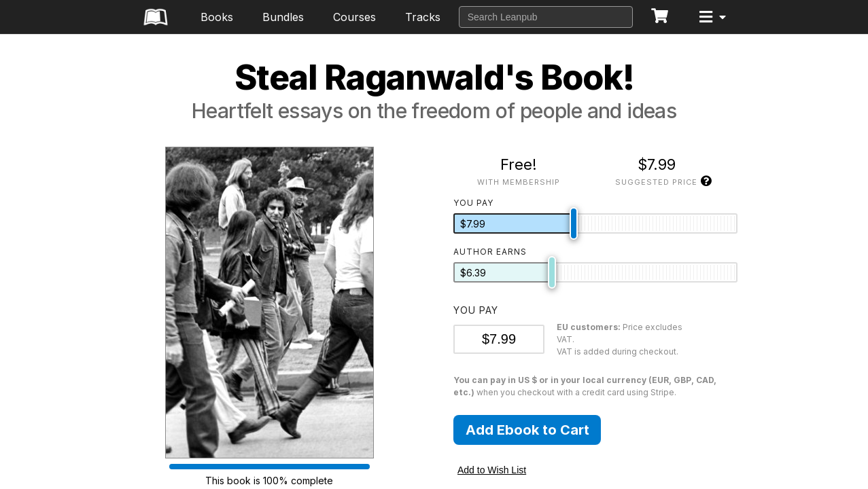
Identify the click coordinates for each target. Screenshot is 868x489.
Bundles (283, 17)
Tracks (423, 17)
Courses (354, 17)
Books (217, 17)
